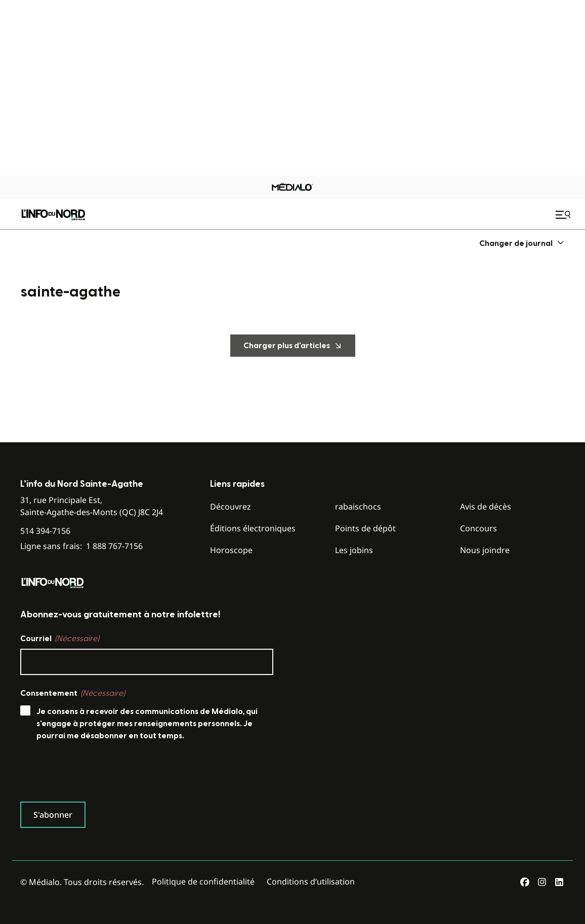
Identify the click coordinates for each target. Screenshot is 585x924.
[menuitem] (522, 243)
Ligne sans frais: (81, 546)
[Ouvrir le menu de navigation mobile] (564, 215)
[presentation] (97, 774)
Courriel (60, 639)
